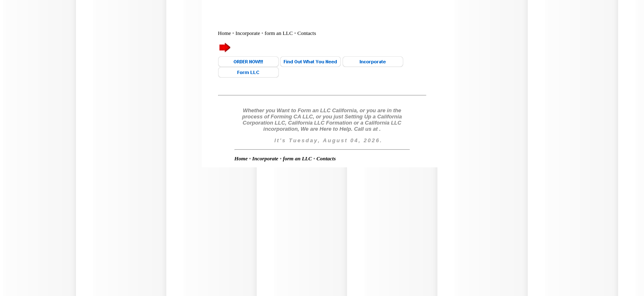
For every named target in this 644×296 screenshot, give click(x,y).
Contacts (307, 33)
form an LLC (279, 33)
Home (225, 33)
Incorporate (248, 33)
